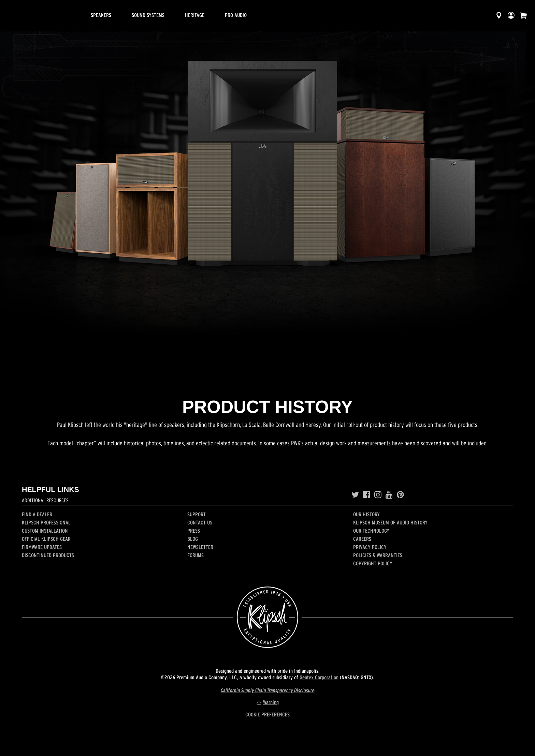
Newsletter (200, 547)
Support (197, 514)
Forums (196, 555)
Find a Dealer (37, 514)
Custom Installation (45, 531)
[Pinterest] (400, 495)
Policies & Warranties (378, 555)
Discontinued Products (48, 555)
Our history (366, 514)
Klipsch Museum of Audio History (390, 522)
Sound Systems (148, 15)
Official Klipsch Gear (46, 539)
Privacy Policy (370, 547)
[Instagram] (378, 495)
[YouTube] (389, 495)
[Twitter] (355, 495)
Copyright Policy (373, 563)
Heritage (195, 15)
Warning (267, 702)
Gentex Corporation (319, 677)
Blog (193, 539)
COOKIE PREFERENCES (267, 714)
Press (194, 531)
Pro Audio (236, 15)
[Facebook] (367, 495)
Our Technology (371, 531)
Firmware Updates (42, 547)
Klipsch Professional (46, 522)
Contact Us (200, 522)
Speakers (101, 15)
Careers (362, 539)
